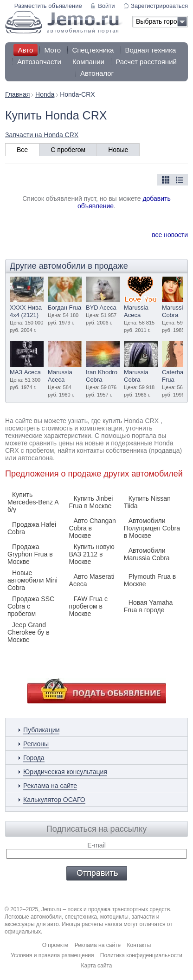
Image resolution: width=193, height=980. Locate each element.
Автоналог (97, 73)
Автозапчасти (39, 62)
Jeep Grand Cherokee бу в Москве (29, 632)
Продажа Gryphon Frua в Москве (30, 554)
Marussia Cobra (174, 311)
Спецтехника (93, 50)
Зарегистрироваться (159, 6)
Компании (88, 62)
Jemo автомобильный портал (64, 22)
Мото (52, 50)
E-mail (96, 845)
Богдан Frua (64, 308)
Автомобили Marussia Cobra (147, 554)
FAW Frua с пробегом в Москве (88, 606)
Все (22, 150)
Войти (106, 6)
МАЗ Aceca (25, 372)
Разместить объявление (48, 6)
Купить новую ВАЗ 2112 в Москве (92, 554)
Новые (118, 150)
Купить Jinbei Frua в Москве (91, 502)
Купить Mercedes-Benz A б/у (33, 502)
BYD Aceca (101, 308)
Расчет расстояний (146, 62)
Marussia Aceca (136, 311)
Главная (17, 94)
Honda (45, 94)
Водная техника (151, 50)
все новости (170, 235)
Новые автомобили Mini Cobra (32, 580)
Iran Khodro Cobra (102, 376)
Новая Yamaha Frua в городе (148, 606)
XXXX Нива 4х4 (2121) (26, 311)
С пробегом (68, 150)
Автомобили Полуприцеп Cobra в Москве (152, 528)
